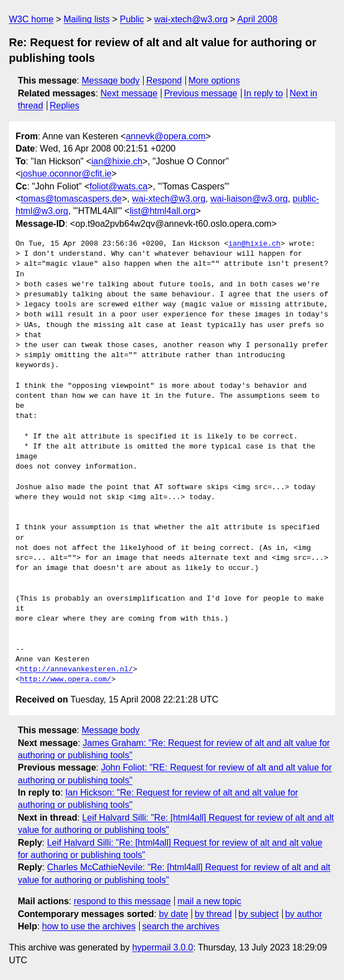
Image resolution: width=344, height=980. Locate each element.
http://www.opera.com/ (66, 680)
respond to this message (122, 901)
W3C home (31, 19)
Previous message (201, 93)
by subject (258, 914)
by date (173, 914)
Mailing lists (87, 19)
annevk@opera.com (166, 136)
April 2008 (257, 19)
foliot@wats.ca (119, 186)
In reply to (263, 93)
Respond (164, 81)
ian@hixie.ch (117, 161)
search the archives (181, 926)
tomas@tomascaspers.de (71, 199)
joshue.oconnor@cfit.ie (66, 174)
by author (304, 914)
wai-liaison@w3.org (249, 199)
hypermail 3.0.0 (162, 947)
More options (215, 81)
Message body (111, 81)
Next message (129, 93)
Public (132, 19)
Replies (64, 106)
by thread (213, 914)
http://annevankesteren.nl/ (77, 670)
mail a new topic (210, 901)
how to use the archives (89, 926)
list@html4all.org (163, 211)
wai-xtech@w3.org (191, 19)
